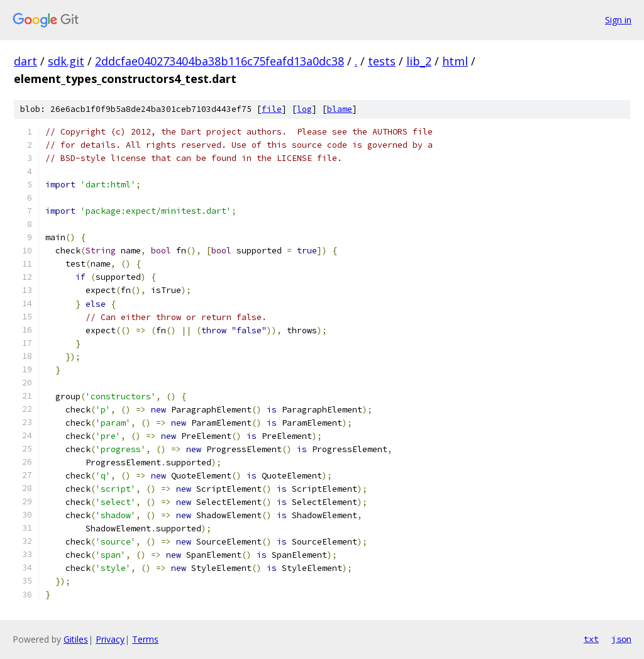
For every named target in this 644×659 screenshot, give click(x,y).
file (272, 109)
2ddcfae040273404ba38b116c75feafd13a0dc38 (219, 61)
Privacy (110, 639)
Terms (145, 639)
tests (382, 61)
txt (591, 639)
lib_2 (419, 61)
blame (340, 109)
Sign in (618, 20)
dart (25, 61)
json (621, 639)
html (455, 61)
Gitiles (76, 639)
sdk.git (66, 61)
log (304, 109)
